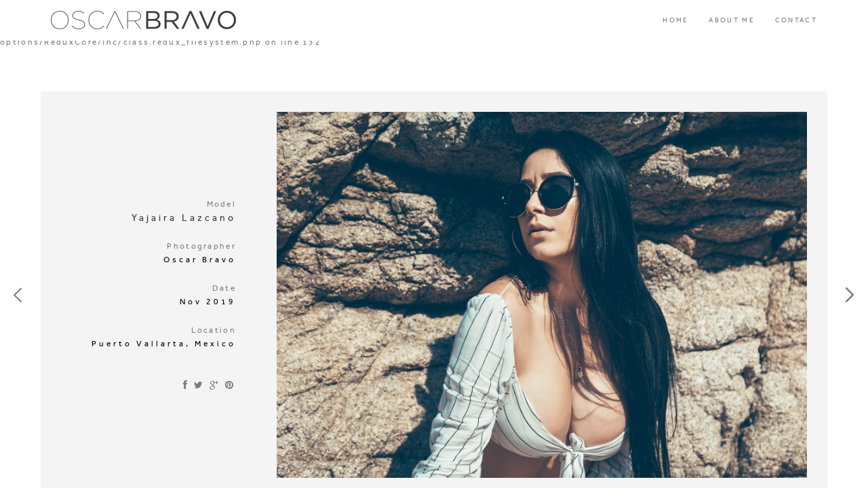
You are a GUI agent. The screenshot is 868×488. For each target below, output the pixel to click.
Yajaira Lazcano (184, 218)
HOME (675, 20)
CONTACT (796, 20)
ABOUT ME (731, 20)
